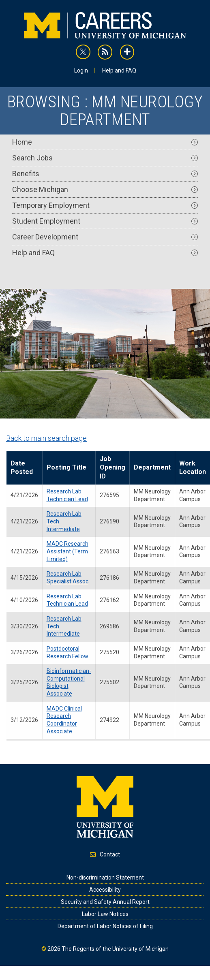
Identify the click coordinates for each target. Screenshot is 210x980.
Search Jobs (105, 158)
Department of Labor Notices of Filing (105, 926)
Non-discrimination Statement (105, 878)
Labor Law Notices (105, 914)
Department (152, 467)
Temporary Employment (105, 205)
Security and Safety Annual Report (105, 902)
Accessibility (105, 890)
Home (105, 142)
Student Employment (105, 221)
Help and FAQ (119, 70)
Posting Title (66, 467)
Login (81, 70)
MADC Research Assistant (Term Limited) (67, 551)
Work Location (193, 468)
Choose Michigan (105, 189)
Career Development (105, 237)
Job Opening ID (112, 468)
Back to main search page (46, 438)
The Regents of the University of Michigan (115, 949)
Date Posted (22, 468)
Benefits (105, 174)
